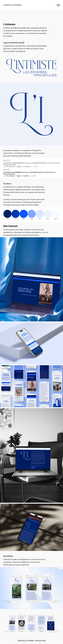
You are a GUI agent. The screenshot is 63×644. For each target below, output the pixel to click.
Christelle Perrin (12, 5)
